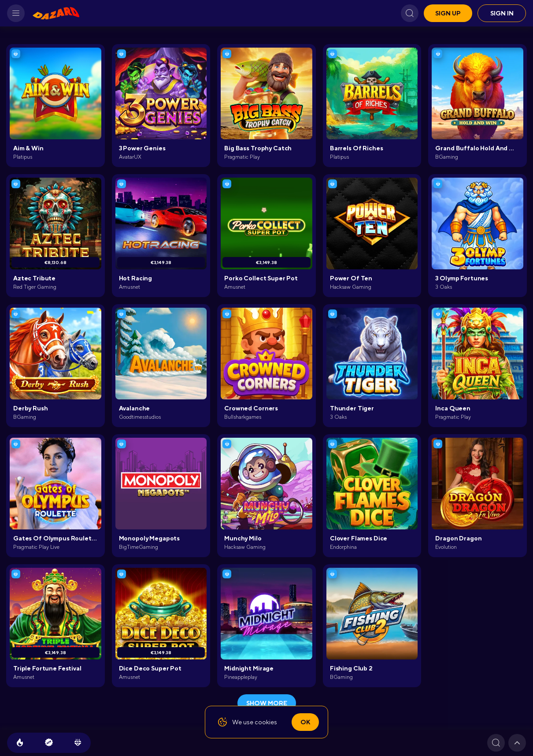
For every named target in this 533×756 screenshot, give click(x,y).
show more (267, 703)
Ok (305, 722)
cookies (266, 722)
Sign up (448, 13)
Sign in (502, 13)
